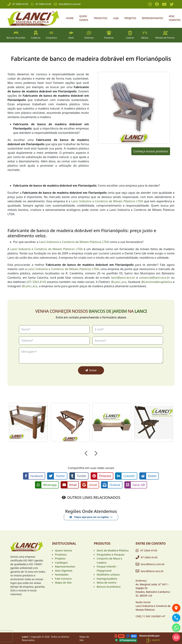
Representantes (152, 18)
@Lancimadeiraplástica (157, 282)
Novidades (62, 574)
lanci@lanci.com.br (67, 4)
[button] (86, 454)
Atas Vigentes (175, 18)
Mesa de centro (107, 582)
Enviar (91, 370)
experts (153, 640)
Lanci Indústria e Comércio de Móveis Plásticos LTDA (107, 201)
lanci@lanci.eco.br (123, 278)
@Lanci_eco (119, 282)
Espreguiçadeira (107, 578)
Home (70, 18)
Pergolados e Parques (111, 554)
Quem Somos (84, 18)
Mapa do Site (63, 582)
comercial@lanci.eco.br (154, 278)
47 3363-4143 (18, 4)
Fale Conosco (63, 578)
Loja (116, 18)
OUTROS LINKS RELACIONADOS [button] (94, 497)
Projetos (130, 18)
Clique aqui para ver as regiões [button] (89, 517)
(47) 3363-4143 (36, 282)
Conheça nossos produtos (151, 151)
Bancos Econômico (109, 586)
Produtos (101, 18)
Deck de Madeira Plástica (113, 550)
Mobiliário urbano (108, 574)
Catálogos (61, 562)
